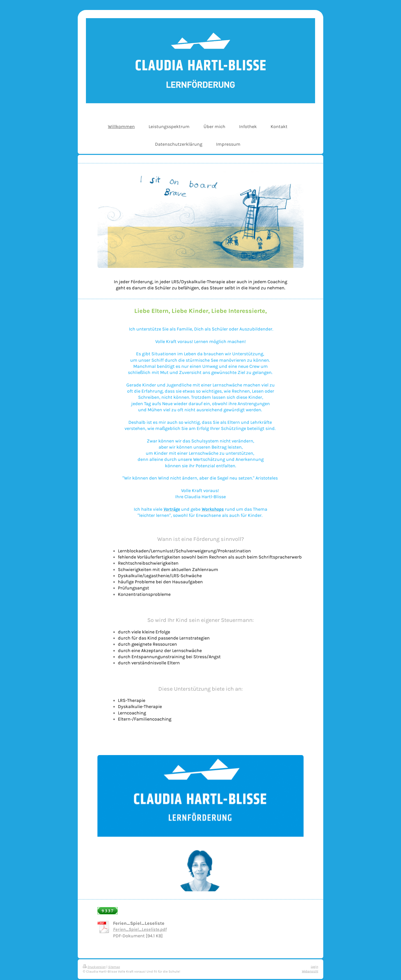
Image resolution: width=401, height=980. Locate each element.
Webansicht (310, 971)
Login (314, 967)
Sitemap (114, 967)
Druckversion (94, 967)
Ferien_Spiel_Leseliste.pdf (140, 929)
